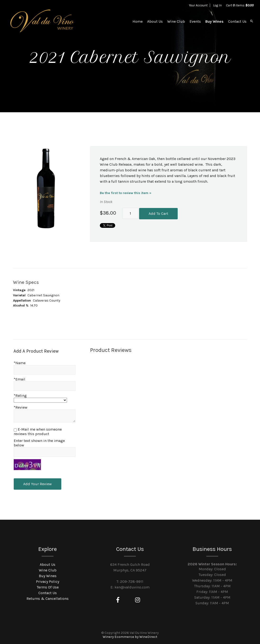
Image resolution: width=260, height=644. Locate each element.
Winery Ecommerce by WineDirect (130, 637)
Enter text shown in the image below (39, 443)
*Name (20, 363)
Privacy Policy (48, 581)
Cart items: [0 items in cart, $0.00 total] (240, 5)
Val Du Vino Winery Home (42, 21)
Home (138, 21)
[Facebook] (118, 600)
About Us (155, 21)
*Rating (20, 395)
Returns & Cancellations (48, 599)
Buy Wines (214, 21)
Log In (217, 5)
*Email (20, 379)
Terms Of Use (48, 587)
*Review (21, 407)
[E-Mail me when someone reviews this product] (15, 430)
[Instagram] (138, 600)
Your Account (198, 5)
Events (195, 21)
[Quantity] (130, 213)
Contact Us (237, 21)
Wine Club (176, 21)
